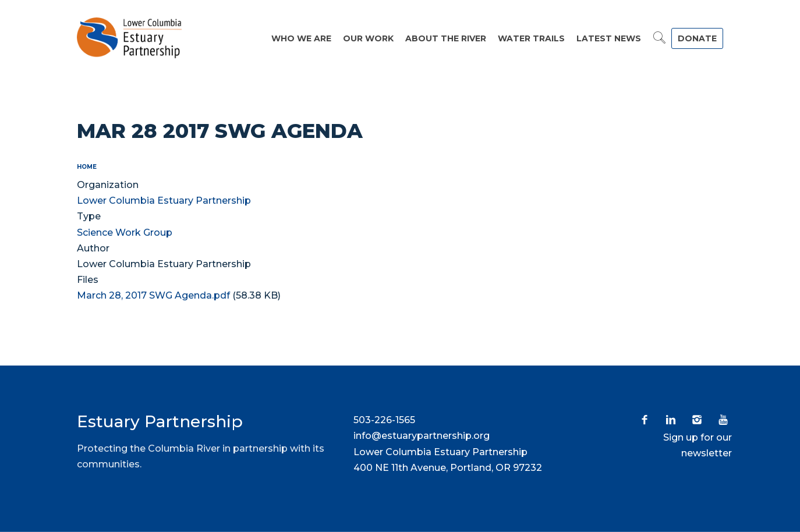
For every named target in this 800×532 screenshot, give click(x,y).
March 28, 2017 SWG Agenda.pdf (153, 295)
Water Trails (531, 38)
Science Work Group (125, 233)
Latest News (609, 38)
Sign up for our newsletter (698, 445)
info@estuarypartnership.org (422, 436)
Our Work (368, 38)
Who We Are (301, 38)
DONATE (697, 38)
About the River (446, 38)
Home (87, 167)
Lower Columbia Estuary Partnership (164, 201)
